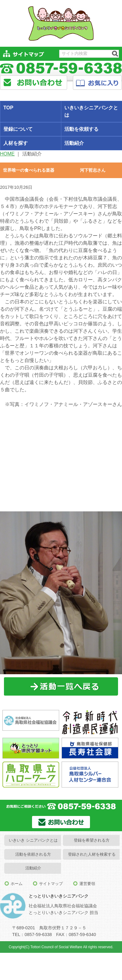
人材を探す (16, 143)
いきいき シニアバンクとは (33, 840)
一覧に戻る (61, 687)
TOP (8, 108)
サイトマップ (51, 884)
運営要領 (87, 884)
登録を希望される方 (92, 840)
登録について (18, 129)
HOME (7, 154)
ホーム (17, 884)
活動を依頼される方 (33, 854)
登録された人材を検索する (92, 854)
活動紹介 (33, 868)
